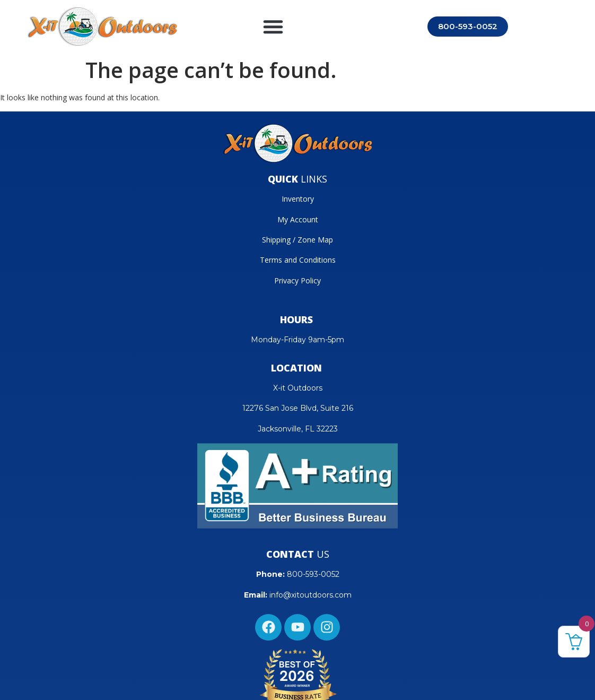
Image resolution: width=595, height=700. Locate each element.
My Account (298, 219)
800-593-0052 (313, 574)
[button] (273, 27)
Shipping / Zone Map (297, 240)
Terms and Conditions (298, 260)
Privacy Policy (297, 280)
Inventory (298, 199)
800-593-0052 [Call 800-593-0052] (468, 26)
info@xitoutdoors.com (310, 595)
